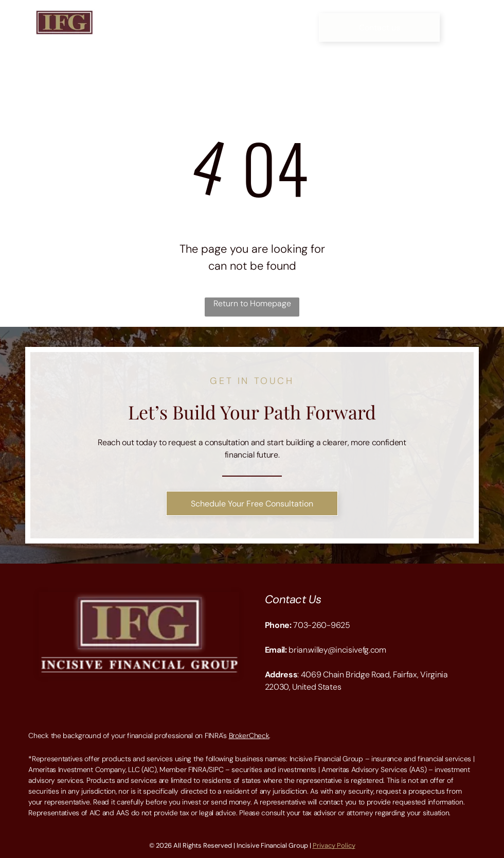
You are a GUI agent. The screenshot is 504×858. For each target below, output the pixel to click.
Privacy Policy (334, 845)
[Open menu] (478, 27)
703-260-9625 (321, 625)
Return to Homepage (252, 303)
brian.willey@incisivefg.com (337, 650)
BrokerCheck (249, 736)
